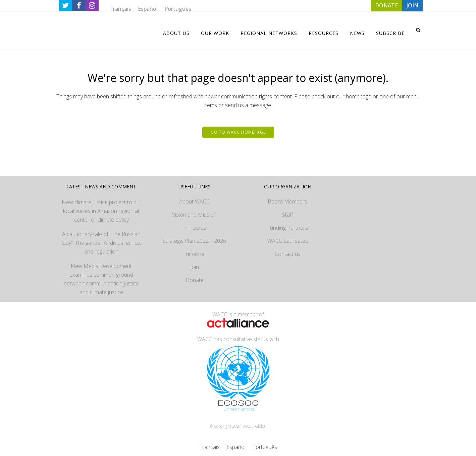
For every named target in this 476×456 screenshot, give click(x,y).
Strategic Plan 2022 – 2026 (194, 241)
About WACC (194, 201)
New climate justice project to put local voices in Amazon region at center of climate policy (101, 211)
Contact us (288, 254)
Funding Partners (287, 228)
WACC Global (254, 426)
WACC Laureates (288, 241)
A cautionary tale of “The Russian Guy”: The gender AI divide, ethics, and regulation (101, 243)
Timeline (195, 254)
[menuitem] (121, 9)
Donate (195, 280)
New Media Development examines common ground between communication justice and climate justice (101, 279)
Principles (195, 228)
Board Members (287, 201)
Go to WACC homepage (238, 132)
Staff (288, 215)
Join (195, 267)
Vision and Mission (194, 215)
